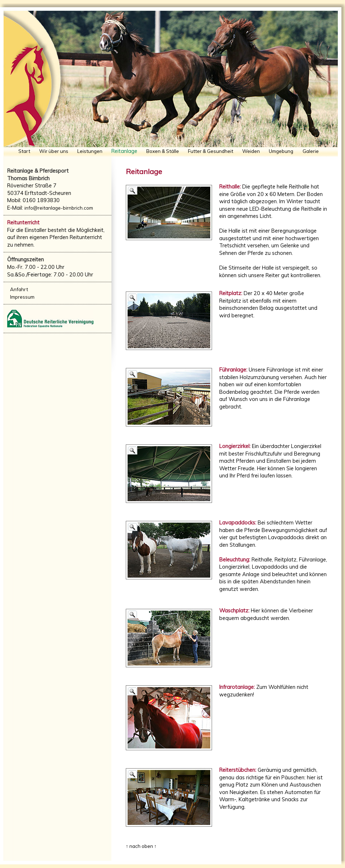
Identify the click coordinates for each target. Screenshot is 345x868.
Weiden (251, 151)
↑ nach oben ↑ (141, 846)
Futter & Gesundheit (211, 151)
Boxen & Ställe (163, 151)
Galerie (311, 151)
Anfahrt (19, 289)
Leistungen (90, 151)
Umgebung (281, 151)
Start (24, 151)
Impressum (22, 297)
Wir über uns (54, 151)
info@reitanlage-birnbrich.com (59, 208)
